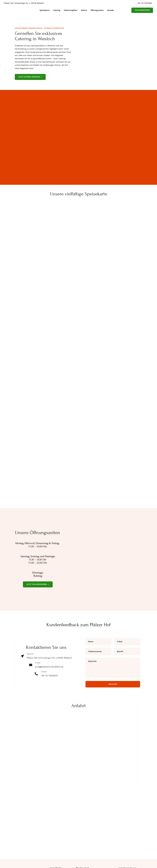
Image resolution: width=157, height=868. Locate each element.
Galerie (84, 10)
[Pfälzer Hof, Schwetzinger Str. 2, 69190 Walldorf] (78, 746)
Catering (57, 10)
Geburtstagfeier (71, 10)
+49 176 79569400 (144, 3)
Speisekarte (45, 10)
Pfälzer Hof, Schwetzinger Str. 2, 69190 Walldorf (24, 3)
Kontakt (110, 10)
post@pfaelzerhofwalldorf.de (49, 667)
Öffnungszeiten (97, 10)
